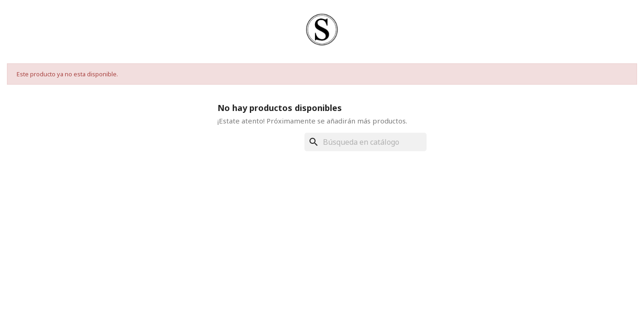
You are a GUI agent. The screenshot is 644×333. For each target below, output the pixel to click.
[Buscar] (365, 142)
